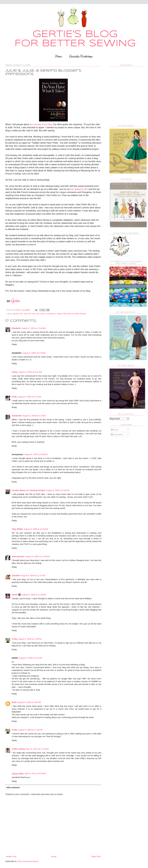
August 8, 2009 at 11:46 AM (37, 556)
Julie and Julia (30, 314)
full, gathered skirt (79, 189)
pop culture (41, 314)
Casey (15, 372)
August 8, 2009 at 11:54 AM (34, 595)
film (21, 314)
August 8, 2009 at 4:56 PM (29, 702)
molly (14, 397)
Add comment (13, 787)
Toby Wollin (17, 529)
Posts (115, 430)
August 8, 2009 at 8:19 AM (34, 353)
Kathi (14, 702)
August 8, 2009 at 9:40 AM (58, 490)
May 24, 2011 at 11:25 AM (37, 749)
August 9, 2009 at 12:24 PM (30, 730)
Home (59, 56)
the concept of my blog (41, 124)
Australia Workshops (81, 56)
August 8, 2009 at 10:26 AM (36, 529)
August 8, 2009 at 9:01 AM (30, 372)
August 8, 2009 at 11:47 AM (33, 575)
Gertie (15, 595)
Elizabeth (16, 328)
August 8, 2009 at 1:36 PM (30, 639)
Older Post (96, 856)
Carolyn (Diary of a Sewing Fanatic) (29, 490)
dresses (16, 314)
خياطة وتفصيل (18, 773)
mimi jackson (18, 556)
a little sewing (18, 749)
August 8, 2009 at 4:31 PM (31, 658)
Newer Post (11, 856)
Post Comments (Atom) (28, 861)
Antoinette (17, 416)
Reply (14, 344)
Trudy (14, 639)
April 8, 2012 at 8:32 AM (35, 773)
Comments (117, 434)
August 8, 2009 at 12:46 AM (34, 328)
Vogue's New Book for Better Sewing (71, 314)
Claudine (16, 575)
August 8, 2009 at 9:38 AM (36, 454)
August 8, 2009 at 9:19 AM (34, 416)
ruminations (51, 314)
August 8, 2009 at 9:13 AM (29, 397)
